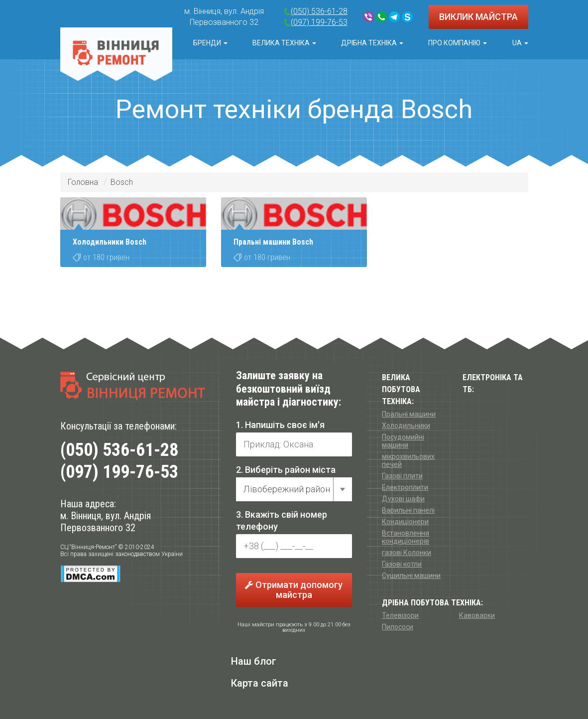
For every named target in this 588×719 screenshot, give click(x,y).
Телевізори (400, 615)
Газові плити (402, 476)
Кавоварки (477, 615)
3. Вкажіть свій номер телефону (282, 520)
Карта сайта (260, 683)
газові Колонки (407, 553)
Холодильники (406, 426)
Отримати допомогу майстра (294, 590)
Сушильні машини (411, 575)
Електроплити (405, 487)
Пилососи (398, 627)
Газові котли (402, 564)
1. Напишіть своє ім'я (280, 425)
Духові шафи (403, 499)
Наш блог (254, 661)
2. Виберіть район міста (286, 470)
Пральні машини (409, 414)
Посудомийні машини (403, 441)
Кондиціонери (405, 522)
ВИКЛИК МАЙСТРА (478, 17)
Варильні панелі (408, 510)
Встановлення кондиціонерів (406, 537)
